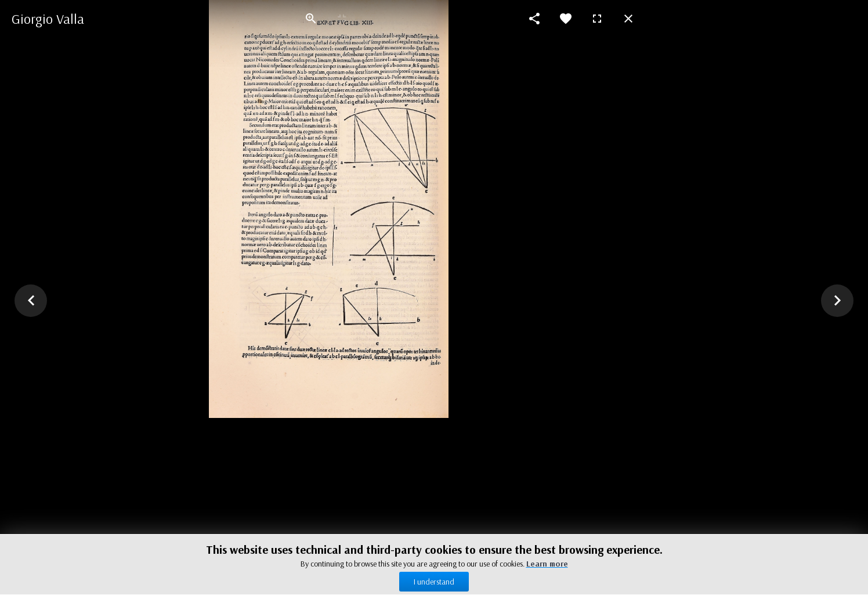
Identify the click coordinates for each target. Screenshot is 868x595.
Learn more (547, 564)
